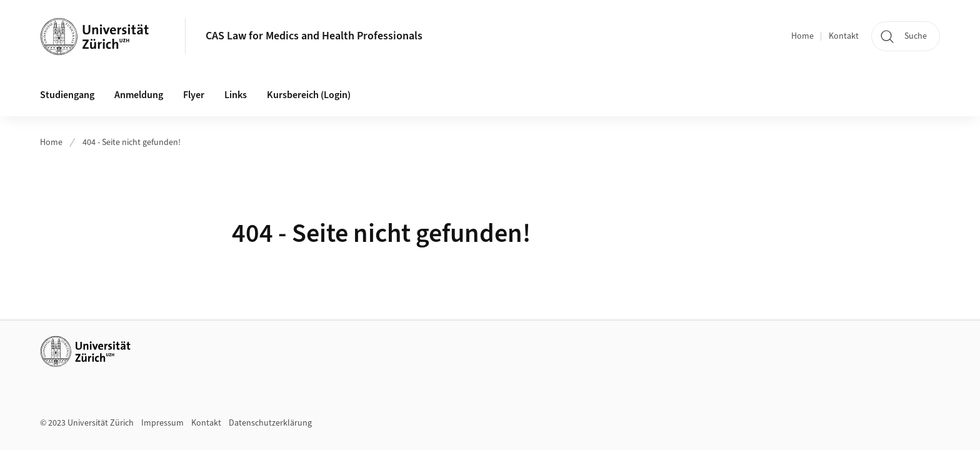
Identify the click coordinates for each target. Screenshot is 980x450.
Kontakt (844, 36)
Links (236, 95)
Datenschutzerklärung (270, 423)
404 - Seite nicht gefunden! (132, 142)
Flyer (194, 95)
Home (802, 36)
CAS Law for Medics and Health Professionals (314, 36)
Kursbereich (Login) (309, 95)
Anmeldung (139, 95)
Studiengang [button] (67, 95)
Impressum (162, 423)
